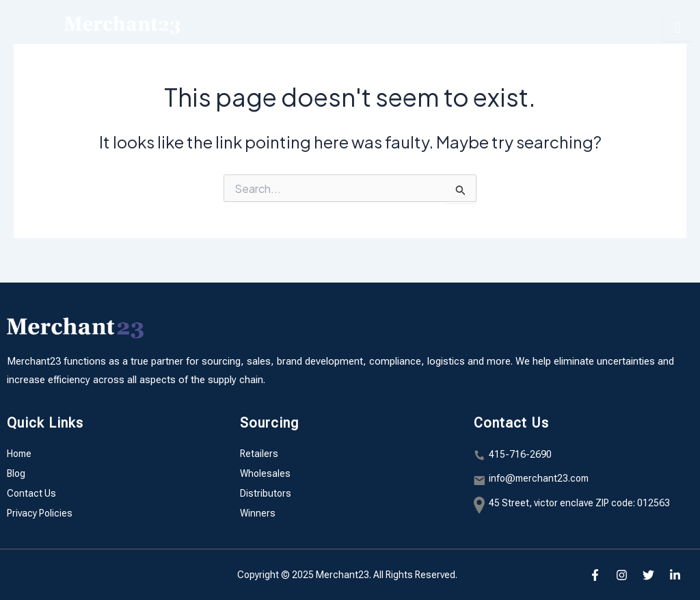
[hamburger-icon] (678, 27)
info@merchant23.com (539, 478)
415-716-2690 (520, 454)
